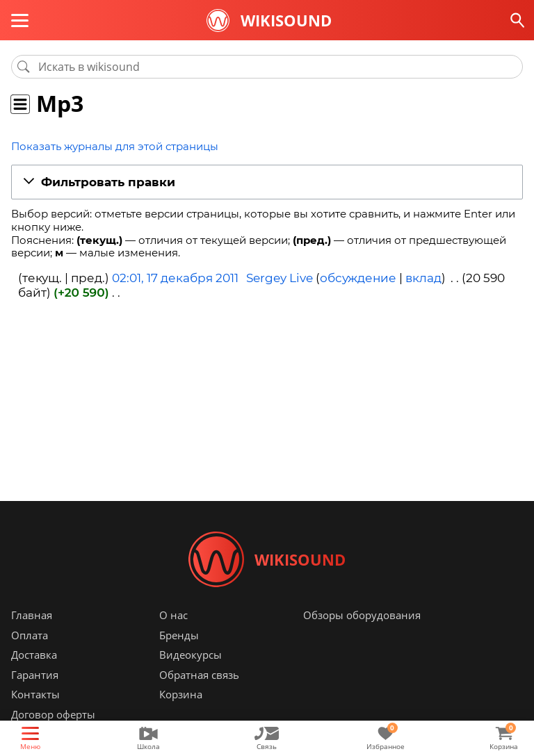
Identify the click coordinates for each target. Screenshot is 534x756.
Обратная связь (199, 675)
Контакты (35, 694)
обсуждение (358, 278)
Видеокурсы (191, 655)
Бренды (179, 635)
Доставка (34, 655)
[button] (267, 183)
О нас (173, 615)
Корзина (181, 694)
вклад (423, 278)
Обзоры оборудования (362, 615)
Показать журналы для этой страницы (115, 146)
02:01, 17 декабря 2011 (175, 278)
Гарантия (35, 675)
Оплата (30, 635)
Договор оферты (53, 714)
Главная (32, 615)
